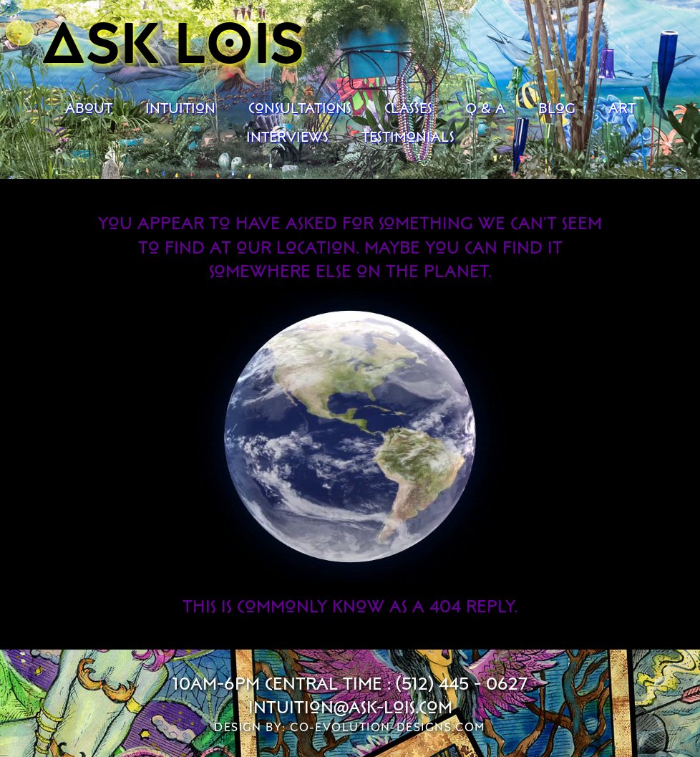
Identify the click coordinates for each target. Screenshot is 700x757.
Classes (408, 107)
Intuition (180, 107)
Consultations (300, 107)
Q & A (485, 107)
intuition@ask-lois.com (350, 707)
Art (622, 107)
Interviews (287, 136)
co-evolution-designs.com (388, 727)
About (89, 107)
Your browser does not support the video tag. (350, 437)
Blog (557, 107)
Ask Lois (174, 40)
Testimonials (408, 136)
